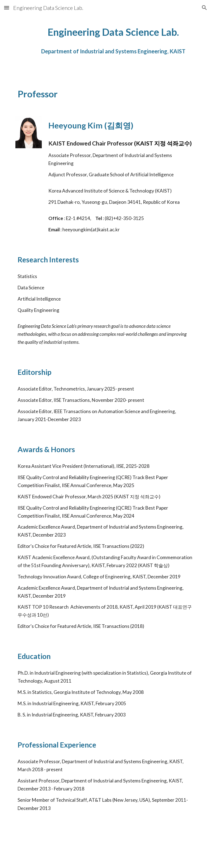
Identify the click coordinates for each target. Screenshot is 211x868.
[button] (7, 8)
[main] (113, 43)
